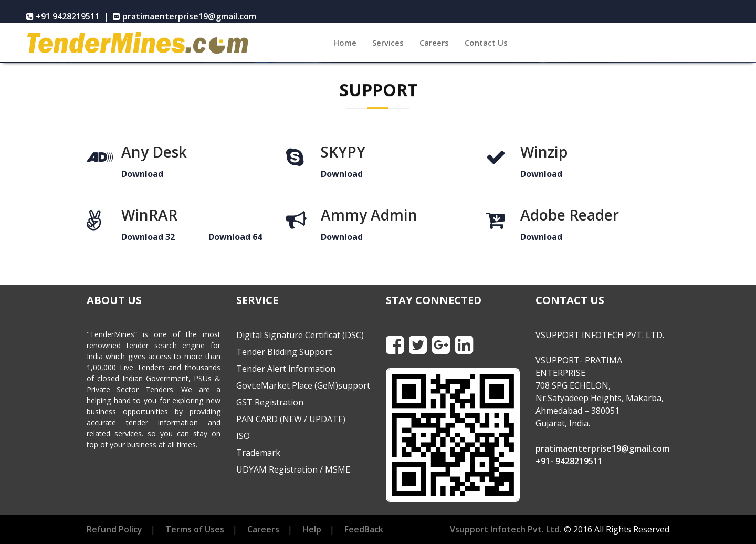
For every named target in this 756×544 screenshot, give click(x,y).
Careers (434, 43)
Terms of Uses (195, 529)
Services (388, 43)
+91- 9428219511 (569, 461)
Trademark (258, 453)
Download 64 (235, 237)
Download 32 (148, 237)
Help (312, 529)
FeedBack (364, 529)
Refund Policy (114, 529)
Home (349, 42)
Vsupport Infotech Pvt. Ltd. (506, 529)
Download (142, 174)
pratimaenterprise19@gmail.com (602, 448)
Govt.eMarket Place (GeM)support (303, 385)
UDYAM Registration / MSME (293, 469)
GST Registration (270, 402)
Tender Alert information (286, 369)
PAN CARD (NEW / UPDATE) (291, 419)
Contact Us (486, 43)
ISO (243, 436)
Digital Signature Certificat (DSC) (300, 335)
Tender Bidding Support (284, 352)
